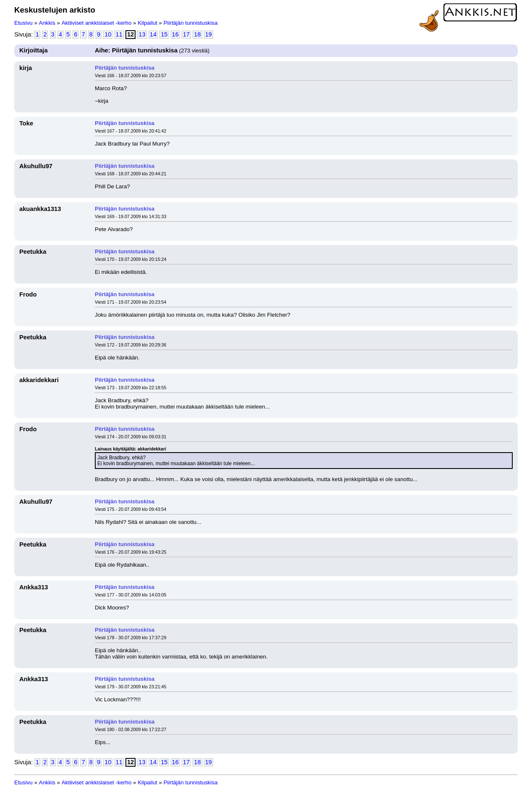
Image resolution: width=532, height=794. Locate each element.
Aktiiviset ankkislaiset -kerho (97, 23)
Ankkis (47, 23)
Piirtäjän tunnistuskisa (191, 23)
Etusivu (23, 23)
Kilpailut (147, 23)
